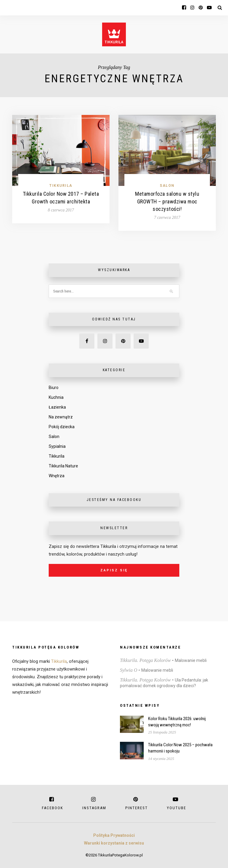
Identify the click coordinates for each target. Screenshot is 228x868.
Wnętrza (57, 476)
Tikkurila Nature (63, 466)
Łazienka (57, 407)
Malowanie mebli (191, 660)
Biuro (54, 388)
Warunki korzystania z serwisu (114, 843)
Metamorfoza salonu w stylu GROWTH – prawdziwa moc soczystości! (167, 201)
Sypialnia (57, 446)
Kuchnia (56, 397)
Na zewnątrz (61, 417)
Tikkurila (61, 186)
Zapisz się (114, 570)
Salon (167, 186)
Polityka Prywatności (114, 835)
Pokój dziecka (62, 427)
